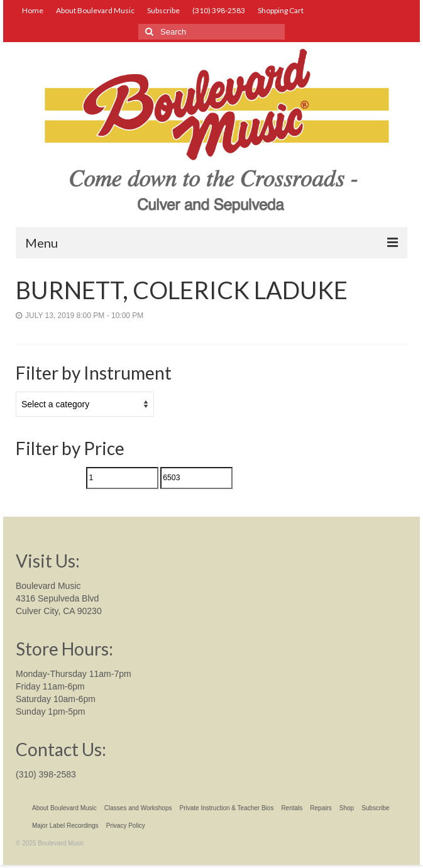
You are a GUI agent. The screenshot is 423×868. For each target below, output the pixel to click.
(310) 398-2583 (46, 774)
